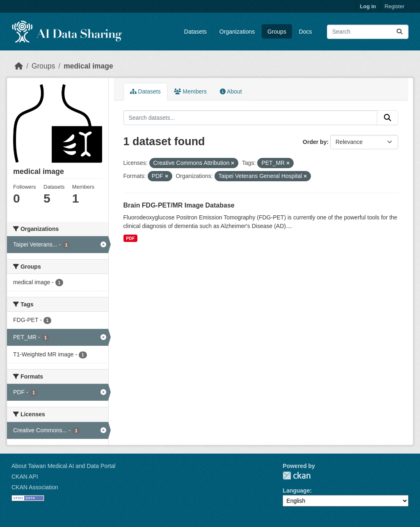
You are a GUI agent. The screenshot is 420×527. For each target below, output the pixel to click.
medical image (88, 66)
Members (190, 91)
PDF (130, 238)
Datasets (195, 32)
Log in (368, 6)
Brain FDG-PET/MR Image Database (179, 205)
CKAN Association (35, 487)
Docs (306, 32)
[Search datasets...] (368, 32)
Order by (315, 142)
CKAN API (25, 477)
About (231, 91)
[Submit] (399, 32)
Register (395, 6)
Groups (277, 32)
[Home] (19, 66)
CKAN (297, 476)
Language (296, 490)
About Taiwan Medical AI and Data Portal (63, 466)
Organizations (237, 32)
